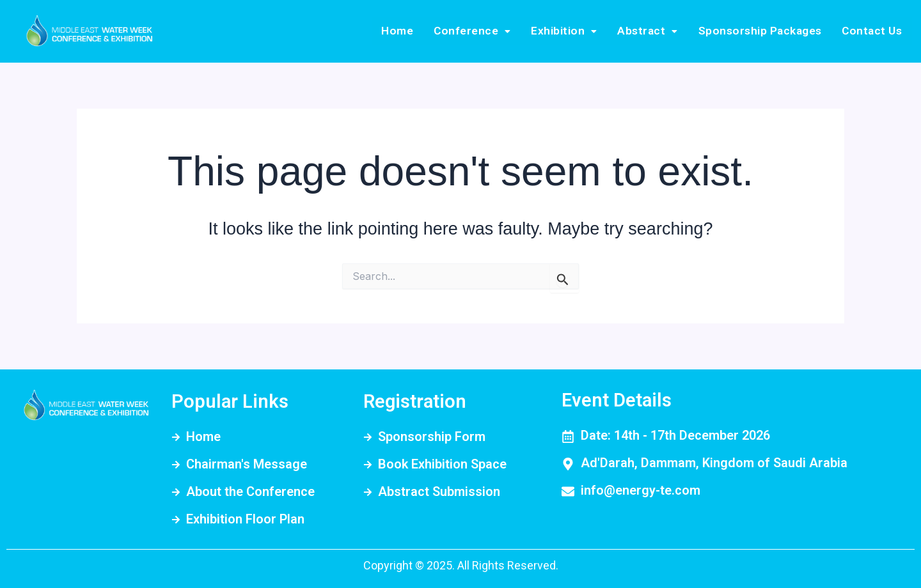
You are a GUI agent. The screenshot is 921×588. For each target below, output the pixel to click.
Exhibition (582, 31)
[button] (497, 31)
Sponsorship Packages (767, 31)
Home (429, 31)
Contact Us (875, 31)
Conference (497, 31)
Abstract (660, 31)
